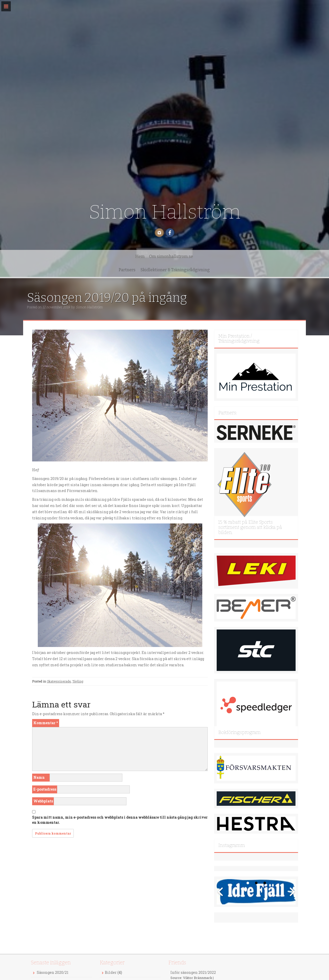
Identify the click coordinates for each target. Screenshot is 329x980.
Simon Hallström (165, 212)
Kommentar (46, 723)
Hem (92, 270)
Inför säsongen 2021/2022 (193, 972)
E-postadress (45, 789)
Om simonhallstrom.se (123, 270)
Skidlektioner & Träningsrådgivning (207, 270)
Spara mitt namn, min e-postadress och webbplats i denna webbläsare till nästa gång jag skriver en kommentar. (120, 820)
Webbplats (43, 801)
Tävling (78, 681)
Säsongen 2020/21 (53, 972)
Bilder (111, 972)
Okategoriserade (59, 681)
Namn (39, 777)
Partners (158, 270)
